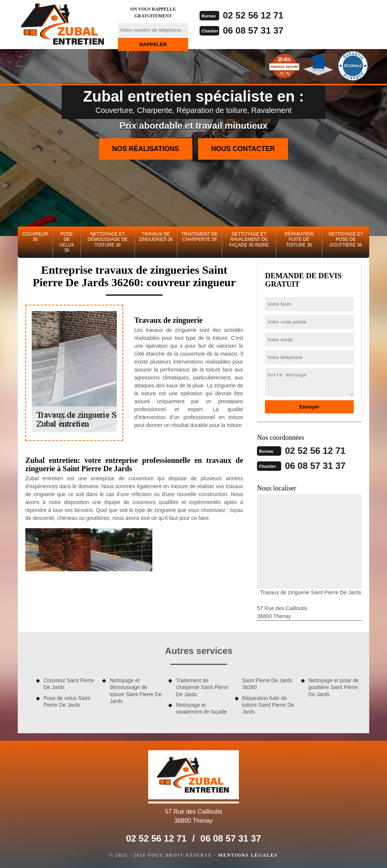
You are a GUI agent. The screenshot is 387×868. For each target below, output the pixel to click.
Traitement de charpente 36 (200, 237)
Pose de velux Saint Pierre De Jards (67, 701)
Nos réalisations (146, 149)
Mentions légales (248, 855)
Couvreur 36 (35, 237)
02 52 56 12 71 (253, 15)
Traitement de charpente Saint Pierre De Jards (202, 687)
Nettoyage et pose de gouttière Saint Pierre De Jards (334, 687)
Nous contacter (243, 149)
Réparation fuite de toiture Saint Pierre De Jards (268, 705)
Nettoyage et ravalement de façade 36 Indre (249, 240)
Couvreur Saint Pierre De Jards (69, 684)
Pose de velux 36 (67, 242)
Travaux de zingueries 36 (156, 237)
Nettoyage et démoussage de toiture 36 (108, 240)
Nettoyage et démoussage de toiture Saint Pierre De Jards (136, 691)
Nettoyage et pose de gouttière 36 (346, 240)
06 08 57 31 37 (253, 30)
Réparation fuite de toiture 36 (299, 240)
